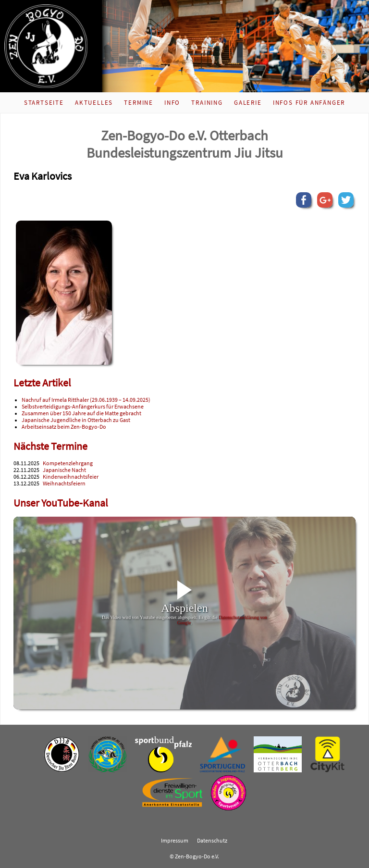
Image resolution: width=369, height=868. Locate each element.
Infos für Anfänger (309, 103)
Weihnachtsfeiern (64, 484)
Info (172, 103)
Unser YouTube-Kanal (61, 503)
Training (207, 103)
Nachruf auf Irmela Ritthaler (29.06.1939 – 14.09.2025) (86, 400)
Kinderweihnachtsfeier (71, 477)
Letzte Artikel (42, 383)
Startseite (44, 103)
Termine (139, 103)
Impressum (175, 841)
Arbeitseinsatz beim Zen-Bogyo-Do (64, 427)
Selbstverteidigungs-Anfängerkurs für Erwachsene (83, 407)
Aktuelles (94, 103)
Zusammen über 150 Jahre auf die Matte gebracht (81, 413)
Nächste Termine (50, 446)
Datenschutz (212, 841)
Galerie (248, 103)
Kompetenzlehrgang (68, 463)
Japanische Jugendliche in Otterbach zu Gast (76, 420)
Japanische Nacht (64, 470)
